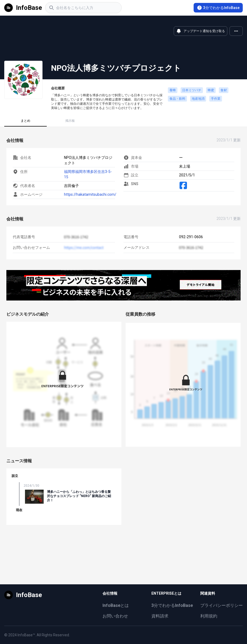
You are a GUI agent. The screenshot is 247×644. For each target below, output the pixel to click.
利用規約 (209, 616)
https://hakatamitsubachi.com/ (90, 194)
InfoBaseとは (116, 605)
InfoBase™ (26, 635)
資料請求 (160, 616)
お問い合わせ (115, 616)
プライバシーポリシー (222, 605)
